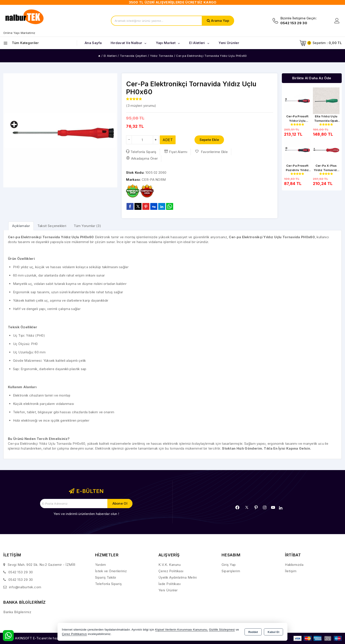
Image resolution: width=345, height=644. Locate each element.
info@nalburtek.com (25, 587)
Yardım (101, 565)
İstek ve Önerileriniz (111, 571)
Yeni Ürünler (168, 590)
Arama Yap (220, 21)
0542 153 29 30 (21, 572)
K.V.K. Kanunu (170, 565)
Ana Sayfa (93, 43)
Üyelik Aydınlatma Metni (178, 577)
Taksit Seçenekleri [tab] (52, 226)
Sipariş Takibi (106, 577)
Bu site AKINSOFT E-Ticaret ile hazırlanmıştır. (39, 638)
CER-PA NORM (154, 180)
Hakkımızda (294, 565)
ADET (168, 140)
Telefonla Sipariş (141, 152)
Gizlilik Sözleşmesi (222, 630)
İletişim (291, 571)
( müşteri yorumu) (141, 106)
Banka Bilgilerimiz (17, 612)
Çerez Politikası (171, 571)
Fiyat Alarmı (176, 152)
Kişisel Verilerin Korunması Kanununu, (182, 630)
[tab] (21, 226)
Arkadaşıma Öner (142, 158)
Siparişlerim (231, 571)
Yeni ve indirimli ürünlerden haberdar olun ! (86, 514)
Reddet (253, 632)
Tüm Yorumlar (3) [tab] (87, 226)
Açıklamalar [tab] (21, 226)
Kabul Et (274, 632)
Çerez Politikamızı (74, 634)
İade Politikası (170, 584)
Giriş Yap (229, 565)
